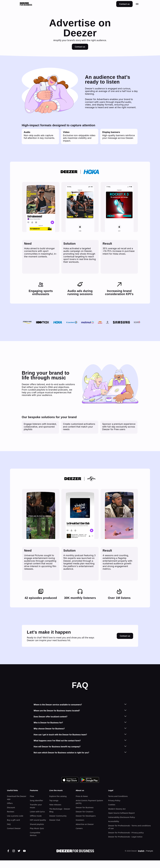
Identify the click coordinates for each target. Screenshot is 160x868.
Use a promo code (15, 816)
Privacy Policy (114, 800)
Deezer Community (58, 816)
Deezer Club (55, 820)
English (141, 851)
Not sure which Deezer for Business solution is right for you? (80, 753)
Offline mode (36, 816)
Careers (79, 828)
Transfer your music (36, 806)
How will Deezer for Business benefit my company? (80, 747)
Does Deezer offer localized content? (80, 717)
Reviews (11, 812)
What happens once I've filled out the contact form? (80, 741)
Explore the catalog (58, 796)
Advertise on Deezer (85, 824)
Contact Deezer (14, 828)
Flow (32, 796)
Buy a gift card (13, 820)
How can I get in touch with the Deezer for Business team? (80, 735)
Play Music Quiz (37, 828)
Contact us (124, 4)
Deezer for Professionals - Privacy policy (126, 833)
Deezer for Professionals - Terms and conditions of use (129, 827)
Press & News (82, 796)
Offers (10, 803)
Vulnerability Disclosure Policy (121, 817)
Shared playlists (37, 824)
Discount (11, 807)
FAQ (9, 824)
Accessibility (114, 821)
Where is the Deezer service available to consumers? (80, 705)
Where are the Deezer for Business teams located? (80, 711)
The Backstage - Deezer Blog (60, 810)
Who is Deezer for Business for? (80, 723)
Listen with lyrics (37, 812)
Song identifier (36, 800)
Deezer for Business (85, 807)
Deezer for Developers (86, 816)
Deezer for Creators (84, 812)
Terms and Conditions (118, 796)
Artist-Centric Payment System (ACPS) (89, 802)
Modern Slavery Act (117, 809)
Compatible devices (35, 834)
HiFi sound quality (38, 820)
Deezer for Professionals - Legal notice (125, 837)
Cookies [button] (112, 805)
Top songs (54, 800)
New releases (55, 805)
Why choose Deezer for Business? (80, 729)
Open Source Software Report (121, 813)
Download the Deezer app (17, 798)
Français (150, 851)
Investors (80, 820)
